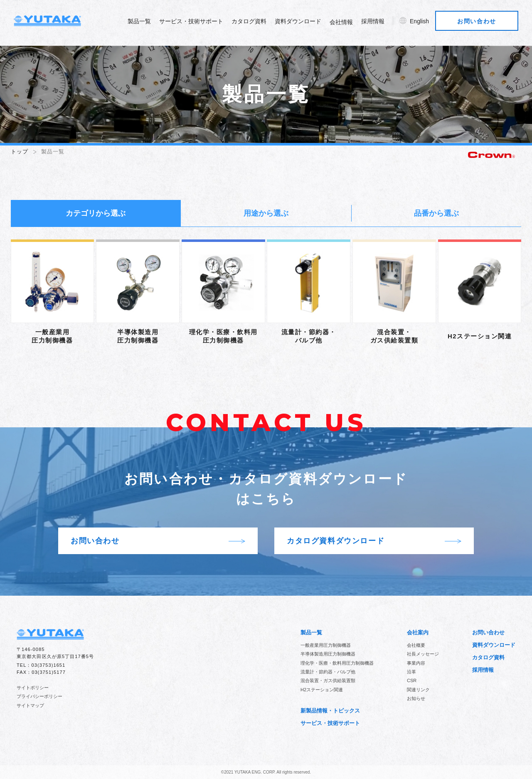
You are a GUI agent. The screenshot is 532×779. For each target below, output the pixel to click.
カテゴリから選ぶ (96, 213)
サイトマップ (30, 705)
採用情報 (376, 23)
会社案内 (418, 632)
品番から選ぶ (436, 213)
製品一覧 (142, 23)
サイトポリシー (33, 688)
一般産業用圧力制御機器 (326, 645)
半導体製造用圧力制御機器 (328, 654)
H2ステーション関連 (322, 690)
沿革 (411, 672)
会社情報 (344, 24)
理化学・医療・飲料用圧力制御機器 (337, 663)
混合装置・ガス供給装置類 (328, 680)
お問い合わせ (480, 23)
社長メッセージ (423, 654)
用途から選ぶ (266, 213)
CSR (412, 680)
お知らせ (416, 698)
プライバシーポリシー (39, 696)
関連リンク (418, 690)
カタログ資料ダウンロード (374, 541)
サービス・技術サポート (194, 23)
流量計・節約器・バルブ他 (328, 672)
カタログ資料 (252, 23)
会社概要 (416, 645)
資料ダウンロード (301, 23)
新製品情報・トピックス (330, 711)
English (422, 23)
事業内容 (416, 663)
